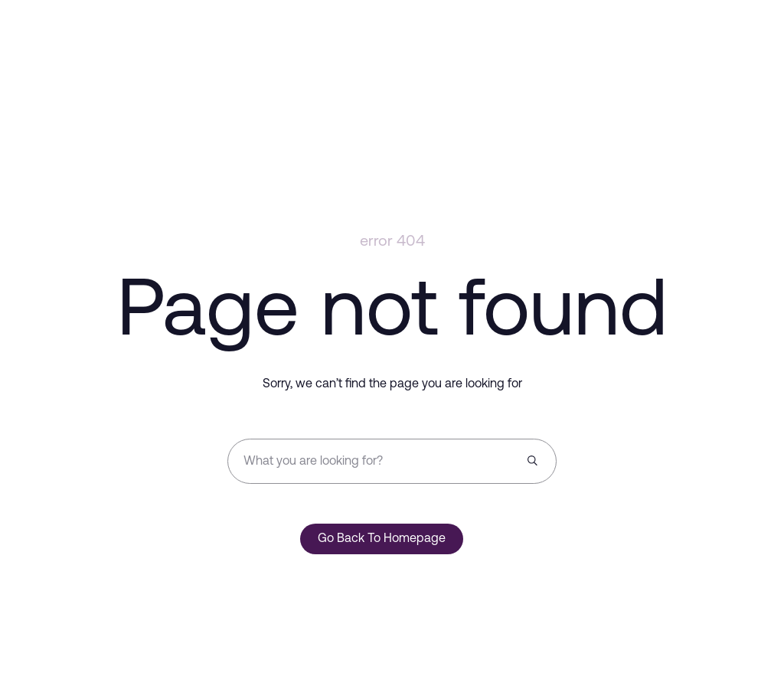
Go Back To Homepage (382, 539)
